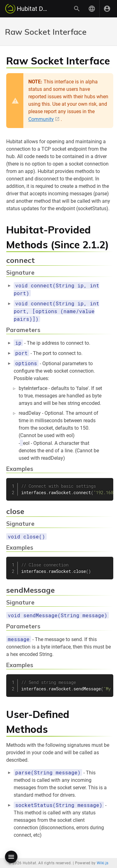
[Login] (107, 9)
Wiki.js (103, 863)
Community (41, 119)
